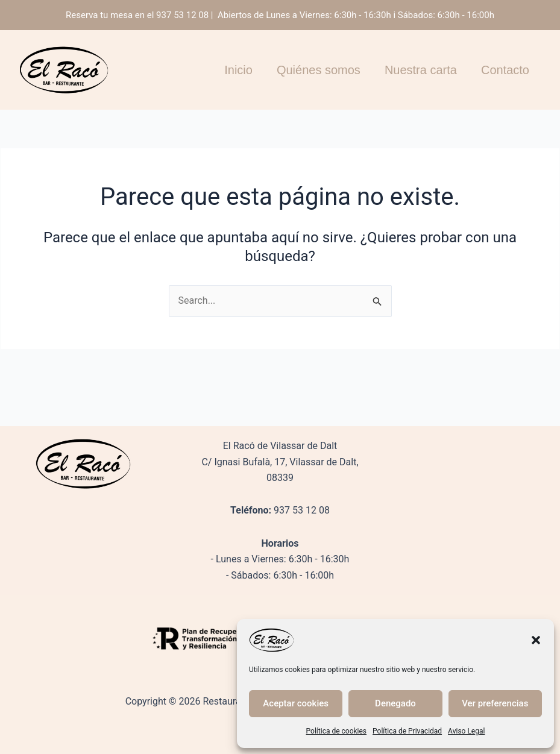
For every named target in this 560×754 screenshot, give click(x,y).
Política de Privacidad (407, 731)
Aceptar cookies (296, 703)
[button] (536, 640)
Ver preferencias (495, 703)
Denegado (395, 703)
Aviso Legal (466, 731)
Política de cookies (337, 731)
